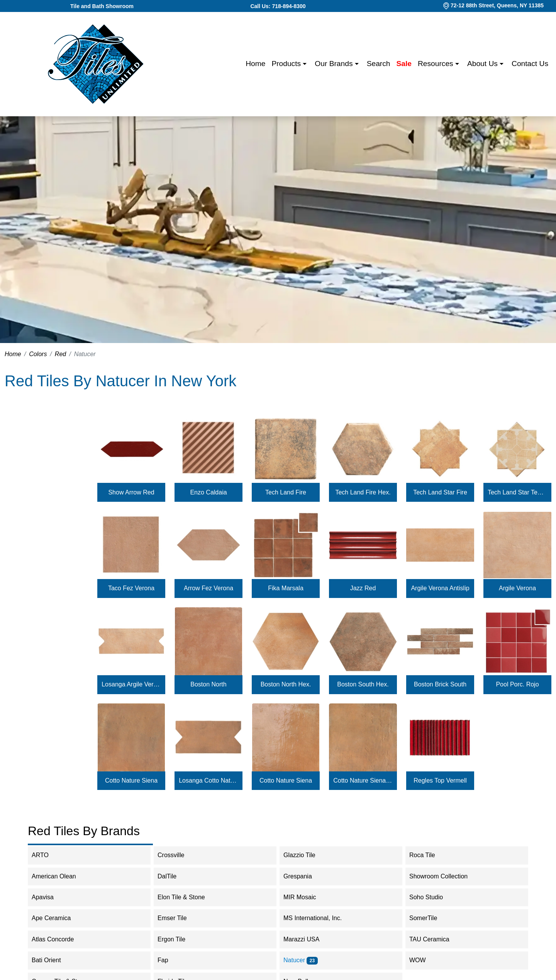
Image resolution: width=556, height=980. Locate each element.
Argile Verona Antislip (440, 588)
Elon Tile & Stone (188, 897)
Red (60, 354)
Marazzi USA (307, 939)
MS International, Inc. (318, 918)
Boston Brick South (440, 684)
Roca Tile (427, 855)
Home (255, 64)
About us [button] (483, 64)
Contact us (530, 64)
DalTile (173, 876)
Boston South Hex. (363, 684)
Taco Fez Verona (131, 588)
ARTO (47, 855)
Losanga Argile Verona (131, 684)
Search (379, 64)
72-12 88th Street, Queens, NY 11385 (497, 5)
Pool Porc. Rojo (517, 684)
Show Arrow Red (131, 492)
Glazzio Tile (304, 855)
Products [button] (287, 64)
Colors (38, 354)
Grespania (303, 876)
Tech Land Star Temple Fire (517, 492)
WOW (423, 960)
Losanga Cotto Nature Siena (208, 780)
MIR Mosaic (306, 897)
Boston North (208, 684)
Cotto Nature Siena (131, 780)
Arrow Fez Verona (208, 588)
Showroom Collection (443, 876)
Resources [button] (436, 64)
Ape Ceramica (58, 918)
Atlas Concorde (58, 939)
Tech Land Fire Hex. (363, 492)
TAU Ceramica (434, 939)
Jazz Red (363, 588)
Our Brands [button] (335, 64)
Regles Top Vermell (440, 780)
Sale (404, 64)
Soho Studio (432, 897)
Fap (168, 960)
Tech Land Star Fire (440, 492)
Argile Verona (517, 588)
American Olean (59, 876)
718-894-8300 (289, 6)
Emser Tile (179, 918)
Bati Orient (51, 960)
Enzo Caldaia (208, 492)
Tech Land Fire (286, 492)
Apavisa (49, 897)
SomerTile (430, 918)
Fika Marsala (286, 588)
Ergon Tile (176, 939)
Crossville (177, 855)
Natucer (301, 960)
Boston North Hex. (286, 684)
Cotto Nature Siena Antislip (363, 780)
